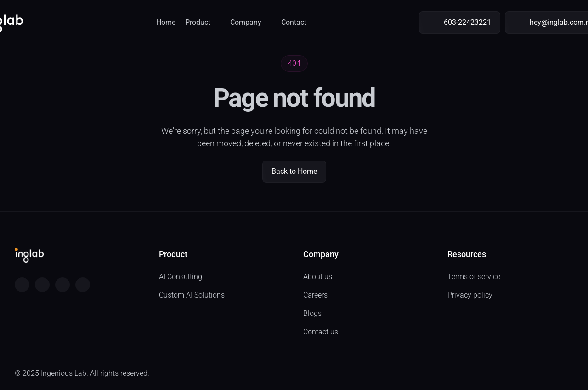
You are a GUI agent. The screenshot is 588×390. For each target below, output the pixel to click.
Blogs (312, 313)
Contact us (321, 332)
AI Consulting (181, 277)
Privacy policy (470, 295)
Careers (315, 295)
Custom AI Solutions (192, 295)
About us (318, 277)
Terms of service (474, 277)
